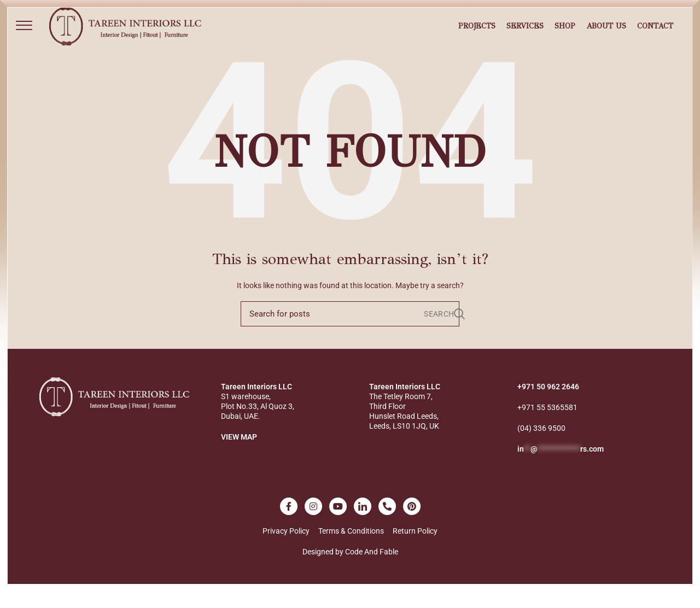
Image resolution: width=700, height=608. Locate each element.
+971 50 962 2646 (548, 404)
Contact (655, 35)
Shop (565, 35)
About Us (606, 35)
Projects (477, 35)
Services (525, 35)
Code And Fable (372, 569)
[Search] (350, 331)
